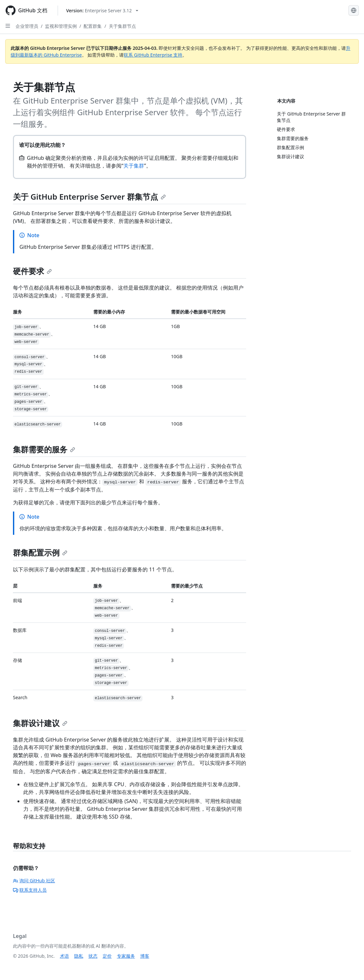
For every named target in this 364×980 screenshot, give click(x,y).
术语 (64, 956)
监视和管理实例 (61, 26)
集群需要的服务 (44, 449)
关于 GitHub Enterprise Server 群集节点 (89, 197)
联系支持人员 (30, 890)
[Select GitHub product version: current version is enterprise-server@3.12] (102, 11)
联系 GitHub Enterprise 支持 (153, 55)
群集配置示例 (40, 552)
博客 (145, 956)
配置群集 (93, 26)
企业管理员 (27, 26)
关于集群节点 (122, 26)
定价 (107, 956)
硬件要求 (32, 271)
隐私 (79, 956)
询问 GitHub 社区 (34, 881)
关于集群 (134, 166)
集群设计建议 (40, 723)
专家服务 (126, 956)
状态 (93, 956)
